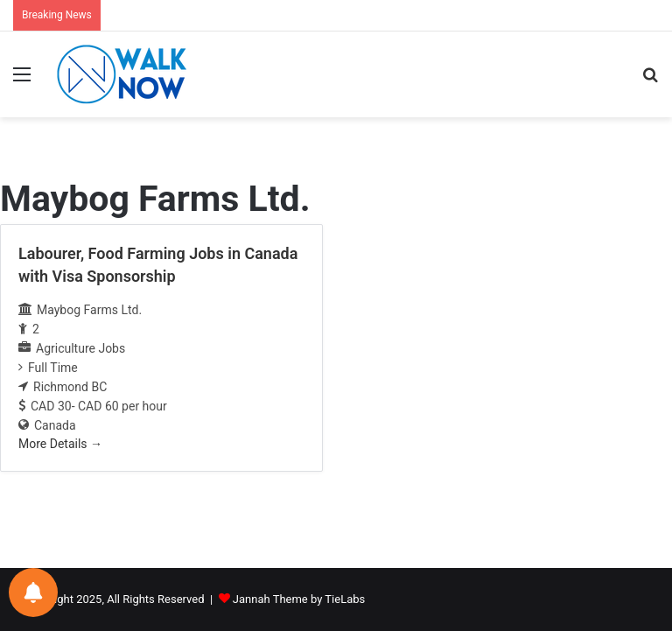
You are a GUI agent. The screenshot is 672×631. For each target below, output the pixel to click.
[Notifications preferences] (33, 592)
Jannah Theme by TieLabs (299, 599)
